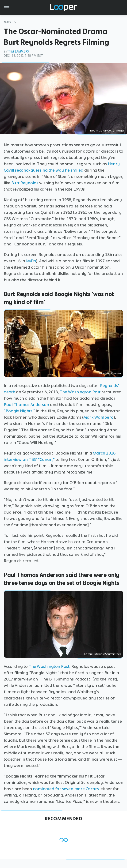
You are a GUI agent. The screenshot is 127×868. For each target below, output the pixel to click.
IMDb (31, 261)
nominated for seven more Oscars (66, 789)
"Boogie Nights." (19, 411)
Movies (10, 22)
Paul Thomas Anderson (26, 405)
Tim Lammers (19, 51)
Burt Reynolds (25, 183)
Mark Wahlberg (98, 417)
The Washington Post (80, 392)
